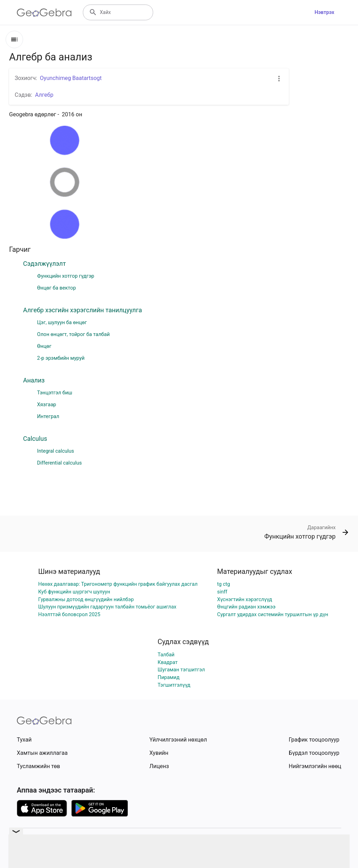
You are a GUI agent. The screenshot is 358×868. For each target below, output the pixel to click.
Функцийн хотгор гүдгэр (66, 276)
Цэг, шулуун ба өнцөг (62, 323)
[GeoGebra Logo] (44, 13)
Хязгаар (46, 405)
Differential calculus (59, 463)
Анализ (34, 380)
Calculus (35, 439)
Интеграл (48, 417)
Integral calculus (56, 451)
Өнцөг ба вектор (56, 288)
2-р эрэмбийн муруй (61, 358)
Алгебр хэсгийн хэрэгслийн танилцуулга (83, 310)
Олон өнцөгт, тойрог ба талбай (73, 334)
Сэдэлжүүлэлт (44, 264)
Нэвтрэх (324, 12)
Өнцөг (44, 346)
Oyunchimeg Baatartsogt (71, 78)
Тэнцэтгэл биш (55, 393)
